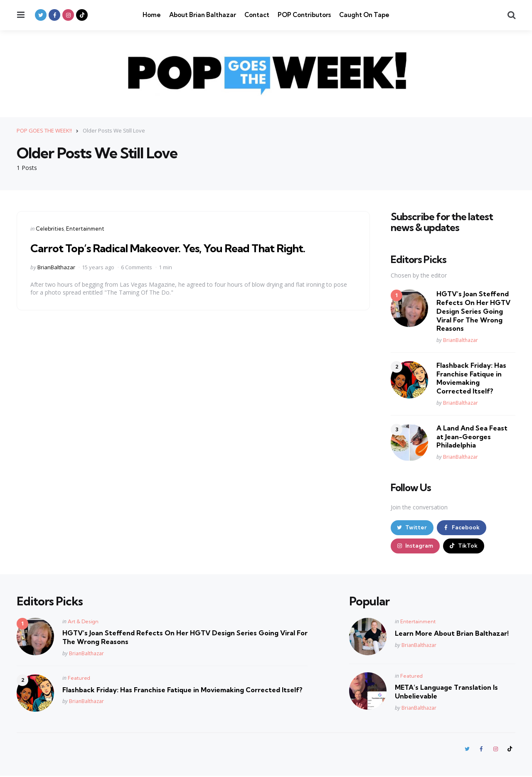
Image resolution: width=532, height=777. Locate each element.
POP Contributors (304, 15)
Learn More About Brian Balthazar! (452, 634)
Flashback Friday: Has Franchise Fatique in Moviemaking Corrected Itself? (471, 378)
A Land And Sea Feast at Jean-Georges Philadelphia (472, 436)
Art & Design (83, 622)
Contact (257, 15)
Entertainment (85, 228)
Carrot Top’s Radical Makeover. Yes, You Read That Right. (176, 247)
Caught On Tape (364, 15)
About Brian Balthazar (203, 15)
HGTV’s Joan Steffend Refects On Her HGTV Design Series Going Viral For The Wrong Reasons (473, 311)
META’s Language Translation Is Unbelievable (446, 692)
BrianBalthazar (56, 267)
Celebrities (50, 228)
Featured (79, 679)
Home (152, 15)
